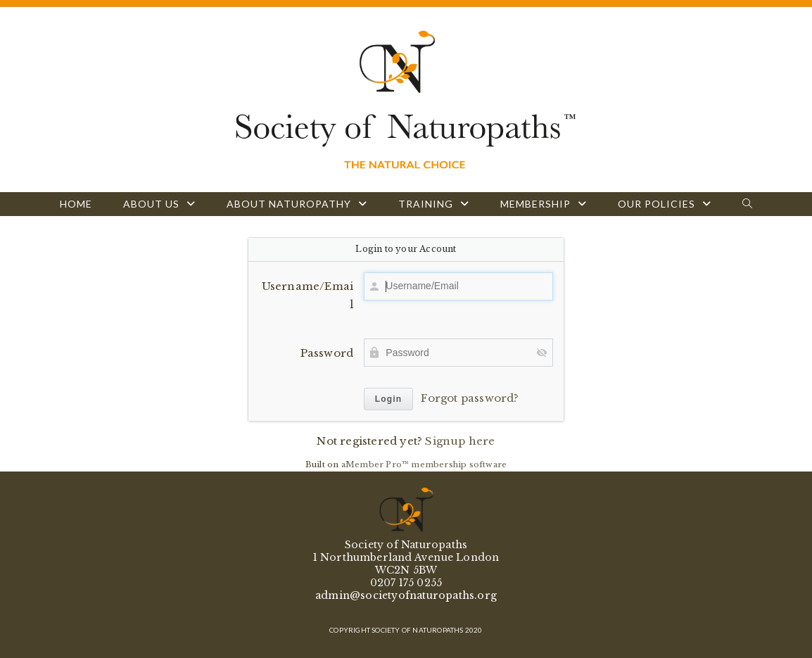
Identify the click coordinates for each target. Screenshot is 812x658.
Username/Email (308, 295)
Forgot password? (470, 398)
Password (327, 353)
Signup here (460, 441)
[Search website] (748, 204)
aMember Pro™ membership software (424, 464)
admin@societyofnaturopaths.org (406, 595)
